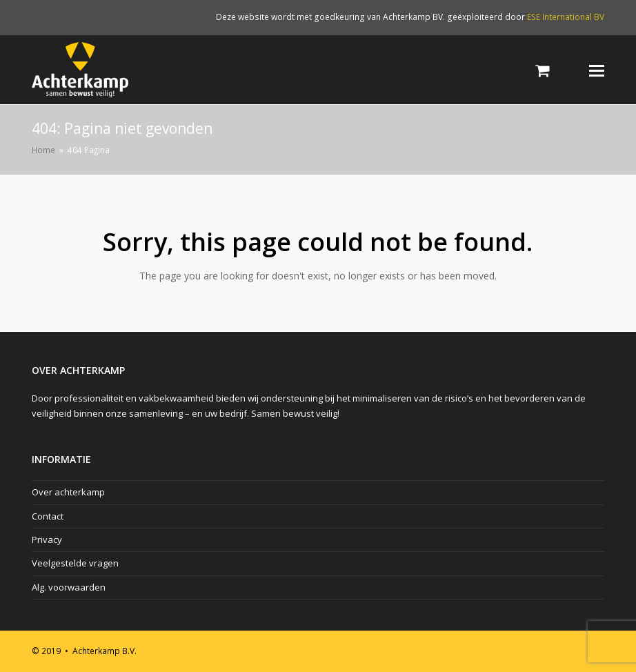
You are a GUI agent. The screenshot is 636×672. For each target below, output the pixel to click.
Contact (48, 516)
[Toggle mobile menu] (597, 70)
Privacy (47, 540)
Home (43, 150)
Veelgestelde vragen (75, 563)
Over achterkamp (68, 492)
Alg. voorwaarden (69, 587)
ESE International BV (566, 17)
